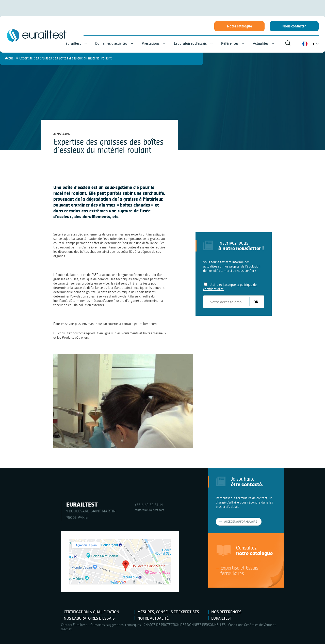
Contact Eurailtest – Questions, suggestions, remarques (101, 625)
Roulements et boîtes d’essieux (144, 333)
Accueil (10, 58)
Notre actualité (153, 618)
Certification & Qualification (92, 612)
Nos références (226, 612)
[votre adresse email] (227, 302)
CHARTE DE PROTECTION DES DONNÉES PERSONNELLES (185, 625)
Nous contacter (294, 26)
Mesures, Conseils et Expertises (168, 612)
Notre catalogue (239, 26)
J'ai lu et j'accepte (230, 287)
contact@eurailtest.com (139, 324)
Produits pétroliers (75, 337)
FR (311, 44)
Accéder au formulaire (241, 522)
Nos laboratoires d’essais (89, 618)
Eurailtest (222, 618)
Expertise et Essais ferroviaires (239, 570)
